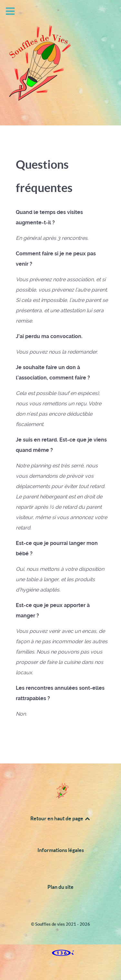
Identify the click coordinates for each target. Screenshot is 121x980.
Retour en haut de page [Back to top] (61, 818)
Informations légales (61, 850)
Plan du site (60, 887)
